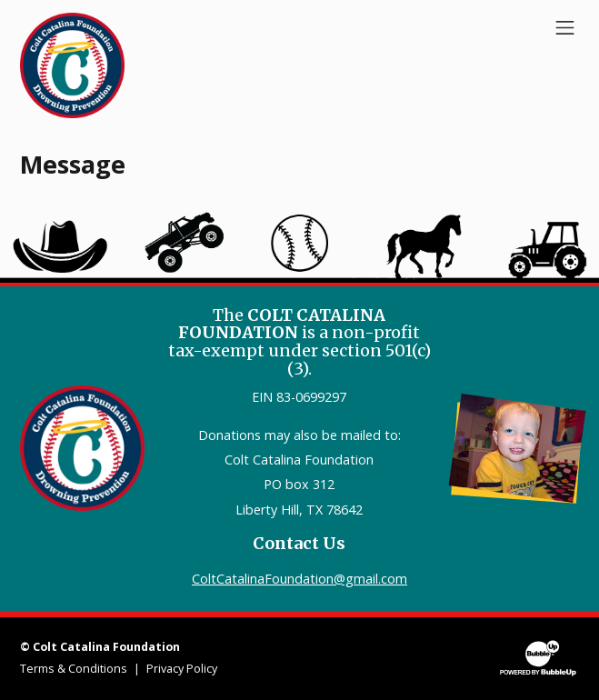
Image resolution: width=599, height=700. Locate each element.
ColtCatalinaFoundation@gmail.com (299, 579)
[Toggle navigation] (564, 27)
